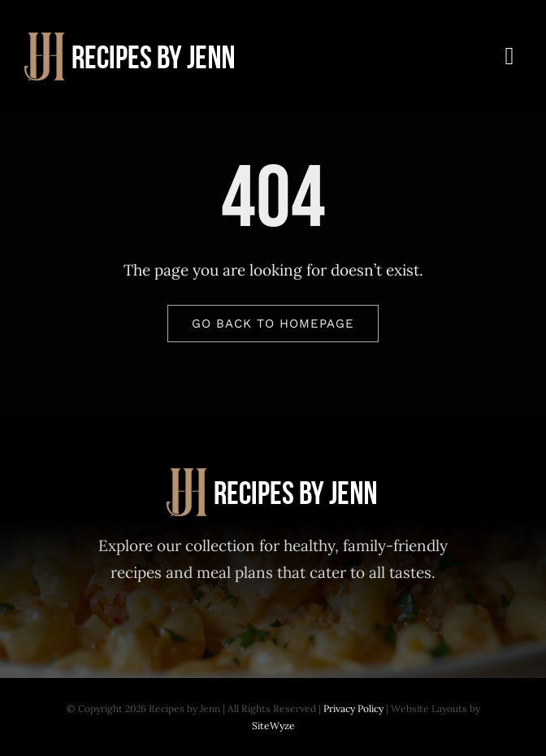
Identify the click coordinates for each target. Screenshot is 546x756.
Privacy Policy (353, 708)
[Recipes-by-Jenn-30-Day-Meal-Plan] (131, 40)
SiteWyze (273, 726)
